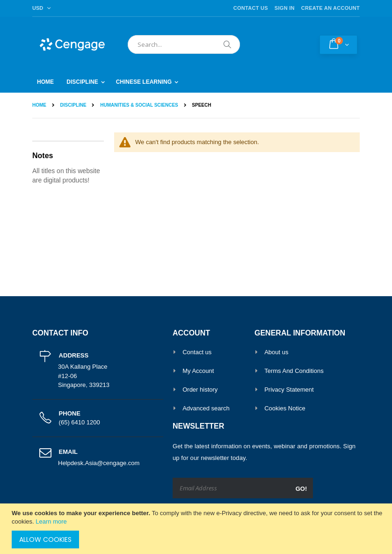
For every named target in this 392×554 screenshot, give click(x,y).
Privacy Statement (289, 390)
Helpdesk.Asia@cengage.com (99, 463)
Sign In (285, 8)
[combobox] (184, 44)
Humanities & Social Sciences (139, 105)
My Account (198, 371)
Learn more (51, 521)
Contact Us (251, 8)
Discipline (73, 105)
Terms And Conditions (294, 371)
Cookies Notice (285, 408)
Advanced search (206, 408)
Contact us (197, 352)
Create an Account (330, 8)
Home (39, 105)
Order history (200, 390)
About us (276, 352)
